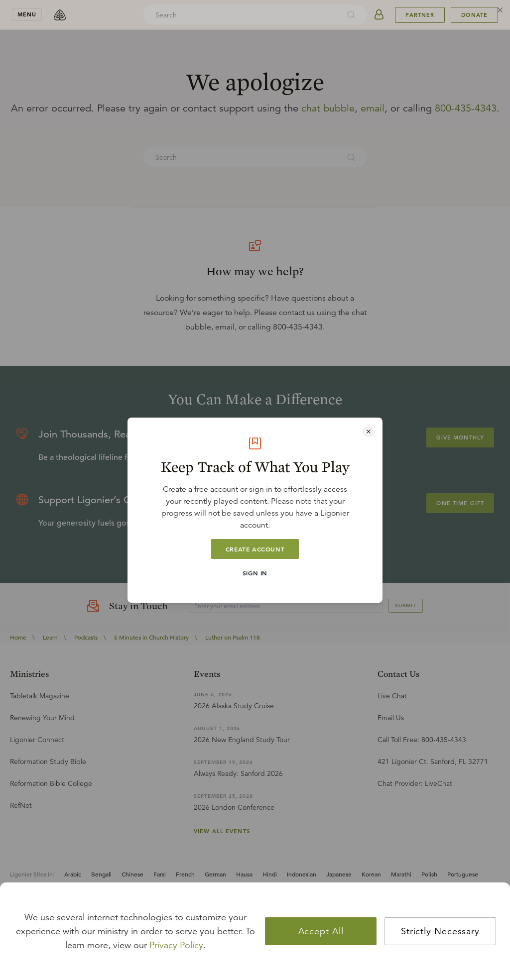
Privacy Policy (176, 945)
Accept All (321, 931)
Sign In (255, 573)
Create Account (255, 549)
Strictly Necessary (440, 931)
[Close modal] (369, 432)
